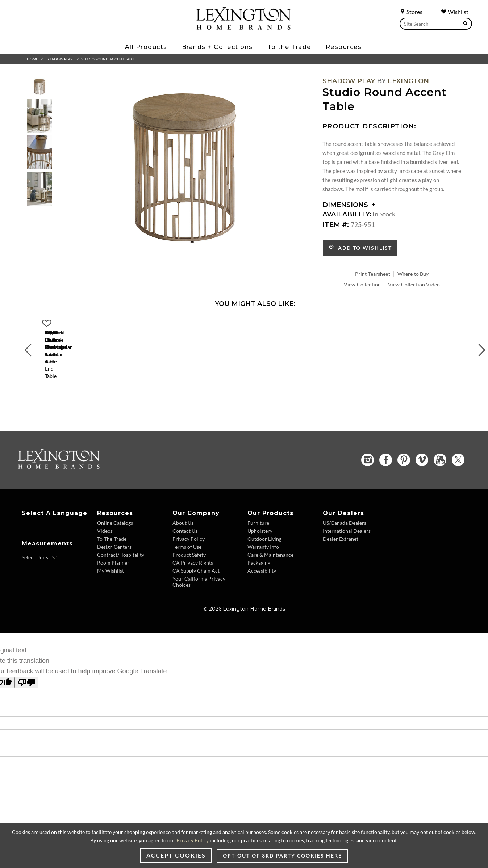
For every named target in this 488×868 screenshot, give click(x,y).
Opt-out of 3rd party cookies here (282, 856)
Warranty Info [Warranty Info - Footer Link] (263, 563)
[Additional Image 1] (185, 169)
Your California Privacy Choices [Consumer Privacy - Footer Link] (199, 598)
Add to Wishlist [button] (363, 248)
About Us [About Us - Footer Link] (183, 540)
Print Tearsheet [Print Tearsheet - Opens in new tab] (373, 274)
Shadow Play (60, 59)
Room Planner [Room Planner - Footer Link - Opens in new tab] (113, 579)
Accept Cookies (176, 855)
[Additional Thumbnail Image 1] (39, 87)
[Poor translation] (26, 699)
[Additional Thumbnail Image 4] (39, 189)
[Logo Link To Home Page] (243, 27)
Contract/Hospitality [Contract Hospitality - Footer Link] (121, 571)
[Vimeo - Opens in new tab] (422, 477)
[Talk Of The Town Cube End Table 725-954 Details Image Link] (418, 386)
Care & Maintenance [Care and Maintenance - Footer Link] (270, 571)
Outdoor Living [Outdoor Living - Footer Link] (264, 555)
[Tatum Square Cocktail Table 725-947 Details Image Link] (201, 386)
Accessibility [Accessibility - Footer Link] (262, 587)
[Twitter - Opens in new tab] (458, 477)
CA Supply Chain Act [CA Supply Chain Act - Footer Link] (196, 587)
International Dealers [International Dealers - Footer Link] (347, 547)
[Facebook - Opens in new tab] (386, 477)
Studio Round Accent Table (108, 59)
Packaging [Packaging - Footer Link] (259, 579)
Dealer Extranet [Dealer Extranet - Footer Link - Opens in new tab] (341, 555)
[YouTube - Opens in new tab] (440, 477)
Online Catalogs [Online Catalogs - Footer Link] (115, 540)
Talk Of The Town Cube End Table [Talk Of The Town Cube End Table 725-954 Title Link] (418, 396)
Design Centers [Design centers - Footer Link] (114, 563)
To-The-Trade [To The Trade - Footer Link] (112, 555)
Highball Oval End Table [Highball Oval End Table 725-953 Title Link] (309, 396)
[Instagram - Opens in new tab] (368, 477)
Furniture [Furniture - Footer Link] (258, 540)
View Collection (362, 284)
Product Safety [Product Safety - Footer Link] (189, 571)
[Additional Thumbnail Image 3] (39, 152)
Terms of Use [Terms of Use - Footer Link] (187, 563)
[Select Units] (39, 574)
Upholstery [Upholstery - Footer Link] (260, 547)
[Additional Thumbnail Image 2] (39, 116)
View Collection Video (414, 284)
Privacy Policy (193, 840)
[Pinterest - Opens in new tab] (404, 477)
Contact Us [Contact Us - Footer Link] (185, 547)
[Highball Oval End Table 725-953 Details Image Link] (309, 386)
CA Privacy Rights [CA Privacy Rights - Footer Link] (193, 579)
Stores (411, 12)
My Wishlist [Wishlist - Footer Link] (110, 587)
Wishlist (455, 12)
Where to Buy (413, 274)
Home (32, 59)
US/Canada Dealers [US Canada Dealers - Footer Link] (345, 540)
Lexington (408, 81)
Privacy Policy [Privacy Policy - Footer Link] (189, 555)
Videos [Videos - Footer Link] (105, 547)
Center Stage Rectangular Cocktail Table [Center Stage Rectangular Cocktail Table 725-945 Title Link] (92, 396)
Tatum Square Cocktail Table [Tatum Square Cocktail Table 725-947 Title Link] (201, 396)
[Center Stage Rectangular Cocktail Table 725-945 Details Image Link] (92, 386)
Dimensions (349, 205)
